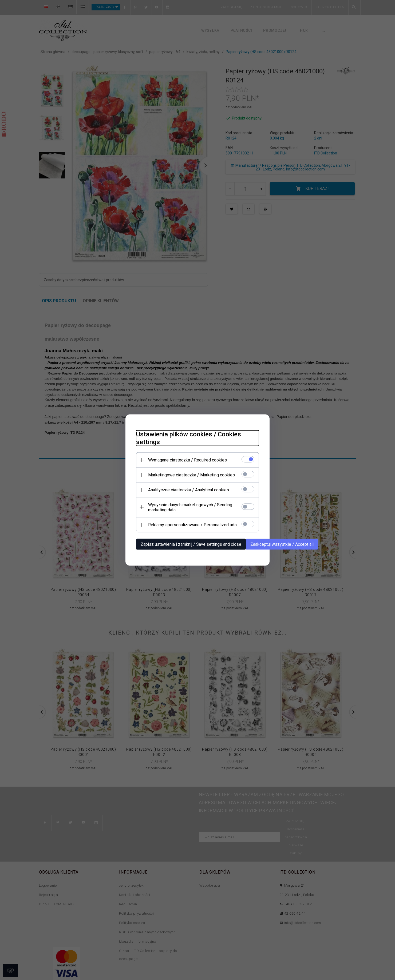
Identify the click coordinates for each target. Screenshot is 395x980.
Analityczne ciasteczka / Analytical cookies (189, 490)
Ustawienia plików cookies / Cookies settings (189, 438)
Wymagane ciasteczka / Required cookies (187, 460)
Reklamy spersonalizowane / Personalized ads (192, 525)
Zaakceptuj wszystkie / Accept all (282, 544)
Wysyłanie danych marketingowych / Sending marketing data (190, 507)
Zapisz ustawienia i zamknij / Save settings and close (191, 544)
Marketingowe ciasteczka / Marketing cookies (191, 475)
